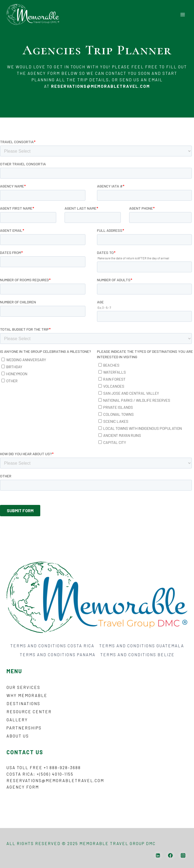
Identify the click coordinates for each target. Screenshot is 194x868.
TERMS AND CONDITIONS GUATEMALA (142, 646)
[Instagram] (183, 855)
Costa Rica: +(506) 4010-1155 (40, 774)
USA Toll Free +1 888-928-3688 (44, 768)
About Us (18, 736)
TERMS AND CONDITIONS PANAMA (58, 655)
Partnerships (24, 728)
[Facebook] (170, 855)
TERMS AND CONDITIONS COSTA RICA (52, 646)
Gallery (17, 720)
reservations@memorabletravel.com (55, 780)
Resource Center (29, 712)
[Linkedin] (158, 855)
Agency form (23, 787)
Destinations (23, 703)
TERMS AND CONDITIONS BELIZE (137, 655)
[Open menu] (183, 14)
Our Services (23, 687)
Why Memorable (27, 695)
